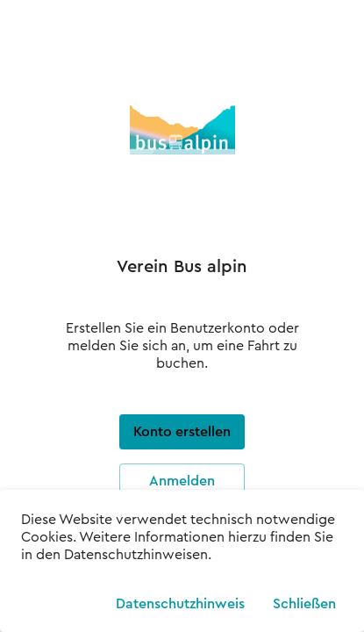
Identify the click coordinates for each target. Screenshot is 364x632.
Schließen (304, 601)
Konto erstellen (182, 432)
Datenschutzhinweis (180, 601)
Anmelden (182, 481)
